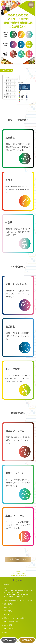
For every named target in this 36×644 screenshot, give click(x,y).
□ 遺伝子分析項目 (8, 604)
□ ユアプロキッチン (8, 629)
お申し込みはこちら (18, 559)
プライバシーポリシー (18, 574)
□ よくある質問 (7, 625)
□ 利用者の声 (6, 607)
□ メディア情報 (7, 611)
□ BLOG (5, 632)
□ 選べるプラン (7, 614)
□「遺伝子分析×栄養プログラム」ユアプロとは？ (17, 600)
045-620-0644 (10, 594)
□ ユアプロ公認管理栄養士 (10, 622)
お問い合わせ (9, 640)
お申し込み (27, 640)
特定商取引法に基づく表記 (18, 575)
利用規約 (18, 572)
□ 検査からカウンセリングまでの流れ (14, 618)
